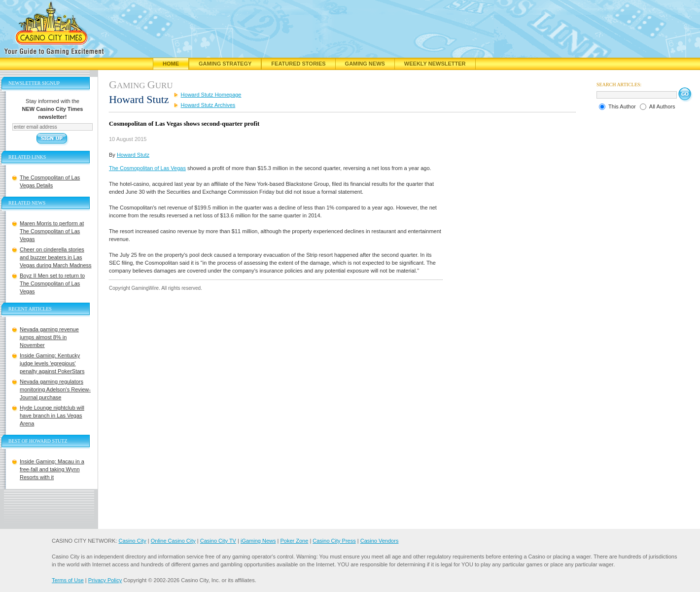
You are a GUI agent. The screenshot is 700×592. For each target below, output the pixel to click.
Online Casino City (173, 541)
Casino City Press (334, 541)
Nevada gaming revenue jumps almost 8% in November (49, 337)
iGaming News (258, 541)
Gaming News (365, 64)
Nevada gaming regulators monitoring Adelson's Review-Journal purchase (55, 389)
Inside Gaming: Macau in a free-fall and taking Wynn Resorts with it (52, 469)
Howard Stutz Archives (208, 105)
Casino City (132, 541)
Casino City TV (218, 541)
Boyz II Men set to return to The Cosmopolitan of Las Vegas (52, 283)
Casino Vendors (380, 541)
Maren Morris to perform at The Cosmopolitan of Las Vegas (52, 231)
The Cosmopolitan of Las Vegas (147, 168)
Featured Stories (298, 64)
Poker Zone (294, 541)
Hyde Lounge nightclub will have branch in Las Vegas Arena (52, 416)
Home (171, 64)
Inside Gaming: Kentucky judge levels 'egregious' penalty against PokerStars (52, 363)
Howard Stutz (133, 155)
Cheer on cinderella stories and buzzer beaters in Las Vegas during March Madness (56, 257)
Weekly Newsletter (435, 64)
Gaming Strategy (225, 64)
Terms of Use (68, 580)
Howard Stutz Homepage (211, 95)
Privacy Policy (105, 580)
